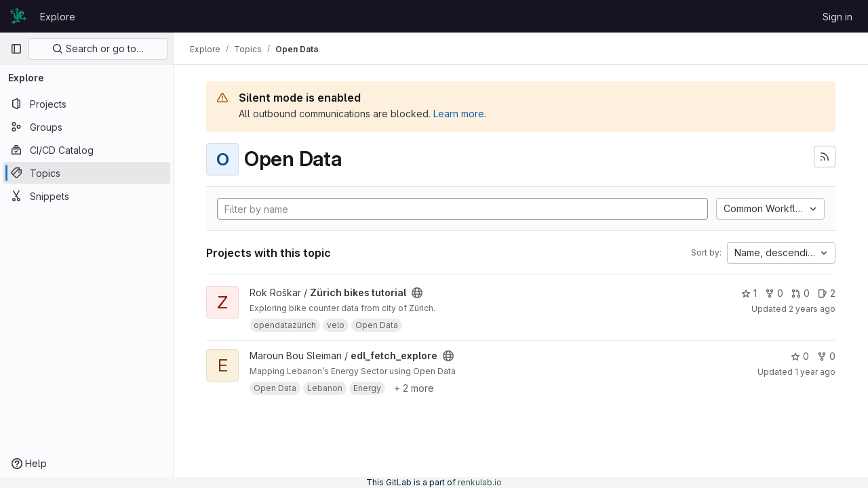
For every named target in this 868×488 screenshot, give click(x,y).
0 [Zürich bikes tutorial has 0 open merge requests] (801, 293)
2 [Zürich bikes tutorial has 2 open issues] (827, 293)
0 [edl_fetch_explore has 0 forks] (826, 356)
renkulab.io (480, 482)
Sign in (837, 17)
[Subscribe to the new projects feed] (825, 157)
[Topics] (86, 173)
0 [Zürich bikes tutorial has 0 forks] (774, 293)
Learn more (459, 114)
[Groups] (86, 127)
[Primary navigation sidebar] (16, 49)
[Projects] (86, 104)
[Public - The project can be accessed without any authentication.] (417, 293)
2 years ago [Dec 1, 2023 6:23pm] (812, 309)
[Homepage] (18, 16)
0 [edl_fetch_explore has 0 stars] (800, 356)
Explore (58, 17)
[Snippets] (86, 196)
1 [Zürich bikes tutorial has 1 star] (749, 293)
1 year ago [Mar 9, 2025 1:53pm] (815, 372)
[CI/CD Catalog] (86, 150)
